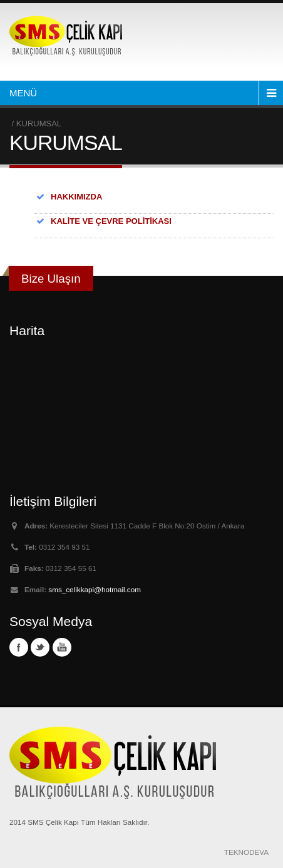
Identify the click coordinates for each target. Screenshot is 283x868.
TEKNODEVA (246, 852)
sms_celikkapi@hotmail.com (95, 589)
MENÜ (23, 93)
